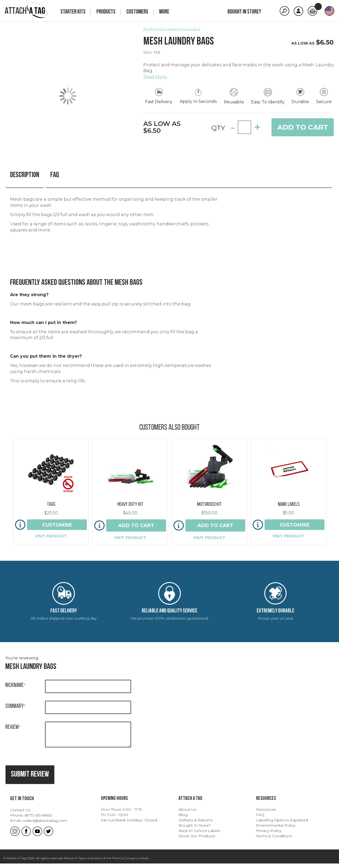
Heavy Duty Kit (130, 498)
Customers (137, 12)
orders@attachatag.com (45, 825)
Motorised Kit (209, 498)
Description (17, 175)
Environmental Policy (276, 830)
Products (106, 12)
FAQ (43, 175)
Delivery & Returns (195, 824)
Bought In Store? (195, 830)
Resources (266, 814)
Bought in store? (244, 12)
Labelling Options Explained (282, 824)
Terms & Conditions (274, 840)
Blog (183, 819)
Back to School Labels (199, 835)
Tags (51, 498)
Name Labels (289, 498)
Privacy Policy (269, 835)
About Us (187, 814)
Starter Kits (73, 12)
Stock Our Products (197, 840)
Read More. (155, 77)
